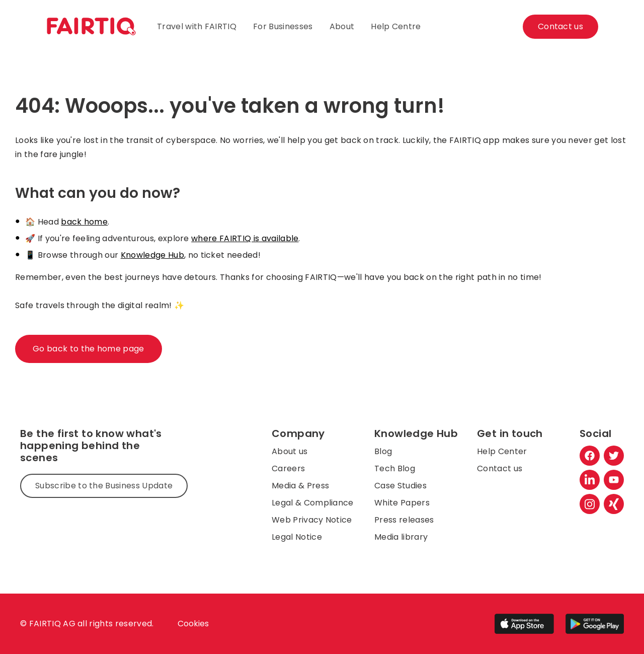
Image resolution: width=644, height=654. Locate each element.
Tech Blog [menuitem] (395, 468)
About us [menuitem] (290, 451)
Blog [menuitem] (383, 451)
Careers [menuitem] (288, 468)
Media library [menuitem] (401, 537)
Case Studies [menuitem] (400, 486)
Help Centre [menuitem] (396, 26)
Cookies (193, 624)
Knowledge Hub (152, 255)
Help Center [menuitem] (502, 451)
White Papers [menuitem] (402, 503)
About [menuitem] (342, 26)
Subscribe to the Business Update (104, 486)
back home (84, 222)
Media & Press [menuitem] (300, 486)
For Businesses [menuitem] (283, 26)
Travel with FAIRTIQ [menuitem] (197, 26)
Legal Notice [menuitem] (297, 537)
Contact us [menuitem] (500, 468)
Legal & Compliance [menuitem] (313, 503)
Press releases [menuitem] (404, 520)
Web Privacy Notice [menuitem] (312, 520)
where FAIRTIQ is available (245, 238)
